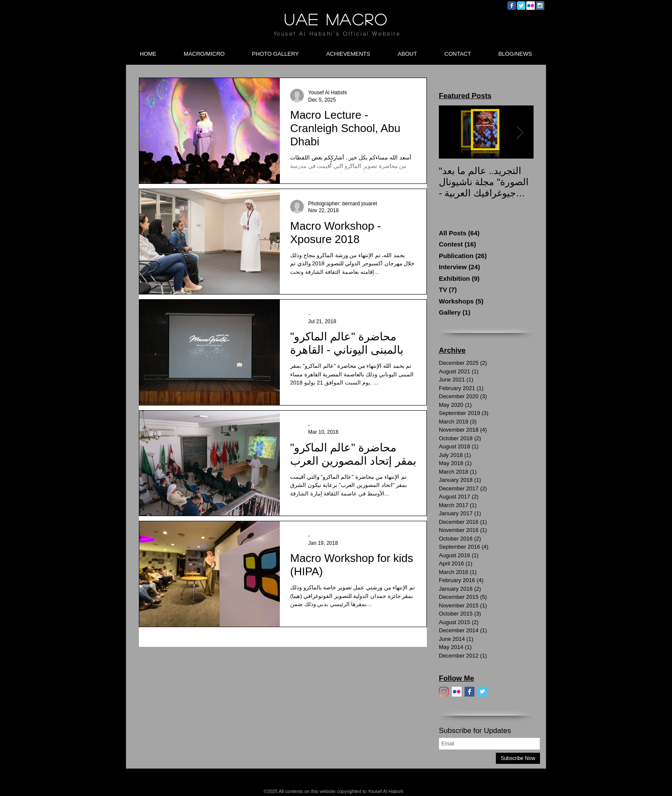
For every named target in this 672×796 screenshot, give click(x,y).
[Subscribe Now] (518, 758)
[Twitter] (482, 692)
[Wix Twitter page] (521, 6)
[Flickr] (457, 692)
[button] (204, 50)
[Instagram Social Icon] (540, 6)
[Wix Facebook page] (512, 6)
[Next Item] (520, 132)
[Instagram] (444, 692)
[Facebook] (469, 692)
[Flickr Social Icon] (531, 6)
